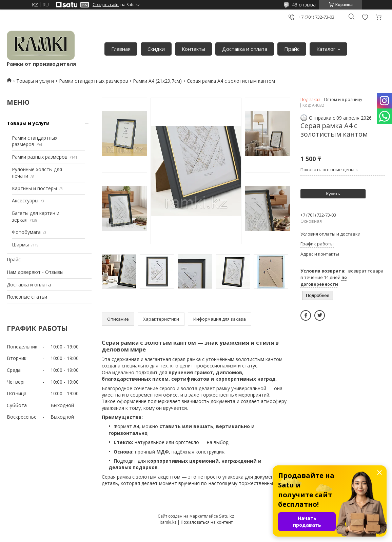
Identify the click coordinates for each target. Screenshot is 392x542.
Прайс (292, 49)
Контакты (193, 49)
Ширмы (20, 245)
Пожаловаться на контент (207, 522)
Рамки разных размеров (40, 157)
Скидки (156, 49)
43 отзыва (304, 5)
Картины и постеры (34, 188)
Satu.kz (227, 516)
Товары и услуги (35, 81)
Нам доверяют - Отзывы (35, 272)
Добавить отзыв (365, 17)
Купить (333, 194)
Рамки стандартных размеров (94, 81)
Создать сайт (106, 5)
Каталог (326, 49)
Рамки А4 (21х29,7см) (157, 81)
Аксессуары (25, 200)
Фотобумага (26, 232)
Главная (121, 49)
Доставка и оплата (245, 49)
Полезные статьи (27, 297)
